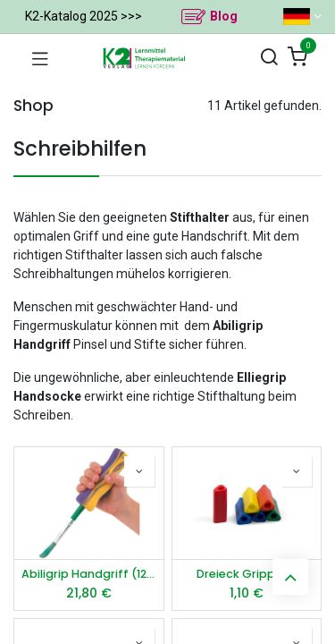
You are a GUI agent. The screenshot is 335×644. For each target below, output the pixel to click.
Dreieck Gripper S (247, 574)
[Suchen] (269, 58)
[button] (139, 471)
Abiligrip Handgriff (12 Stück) (89, 574)
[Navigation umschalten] (40, 58)
